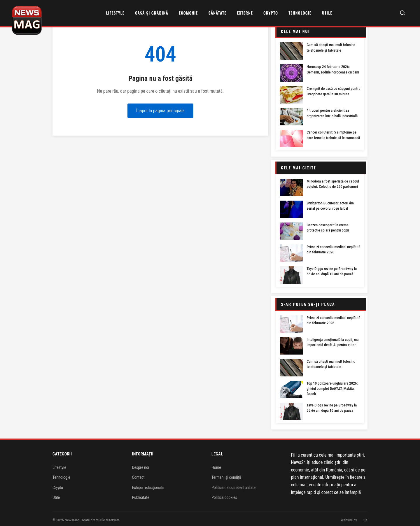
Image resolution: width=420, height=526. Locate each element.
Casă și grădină (152, 13)
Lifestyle (115, 13)
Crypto (271, 13)
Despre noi (141, 464)
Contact (138, 474)
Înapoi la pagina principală (160, 111)
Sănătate (217, 13)
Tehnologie (300, 13)
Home (216, 464)
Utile (327, 13)
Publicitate (141, 494)
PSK (364, 517)
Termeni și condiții (226, 474)
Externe (245, 13)
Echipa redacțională (148, 484)
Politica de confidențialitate (233, 484)
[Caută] (402, 13)
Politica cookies (224, 494)
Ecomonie (188, 13)
